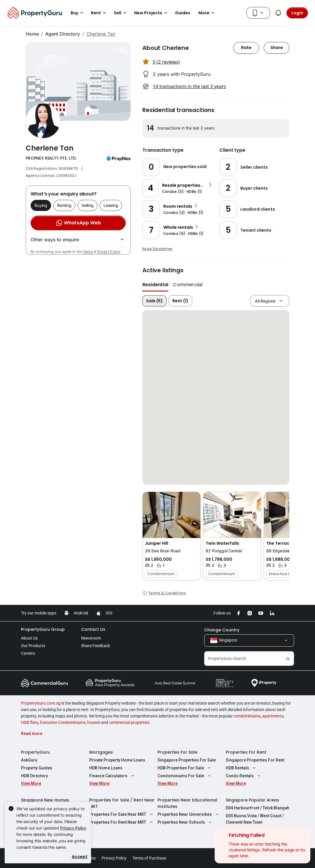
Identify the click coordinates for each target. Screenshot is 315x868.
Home (32, 34)
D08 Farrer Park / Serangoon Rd (256, 830)
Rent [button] (99, 13)
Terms (88, 252)
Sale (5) (154, 301)
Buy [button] (78, 13)
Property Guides (37, 768)
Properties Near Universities (189, 814)
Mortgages (101, 752)
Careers (28, 653)
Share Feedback (96, 646)
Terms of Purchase (149, 858)
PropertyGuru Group (43, 629)
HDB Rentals (242, 768)
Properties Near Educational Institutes (187, 803)
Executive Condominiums (63, 722)
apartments (273, 716)
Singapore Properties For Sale (187, 760)
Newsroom (91, 638)
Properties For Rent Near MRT (122, 822)
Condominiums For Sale (185, 776)
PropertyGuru (35, 752)
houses (94, 722)
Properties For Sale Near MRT (122, 814)
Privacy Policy (109, 252)
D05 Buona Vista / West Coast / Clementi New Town (255, 819)
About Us (29, 638)
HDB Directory (34, 776)
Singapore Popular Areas (252, 800)
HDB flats (30, 722)
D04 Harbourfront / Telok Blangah (258, 808)
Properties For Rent (246, 752)
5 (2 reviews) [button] (166, 62)
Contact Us (93, 629)
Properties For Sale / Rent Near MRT (122, 803)
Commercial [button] (188, 285)
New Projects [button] (152, 13)
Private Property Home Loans (117, 760)
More (207, 13)
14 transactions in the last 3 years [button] (189, 86)
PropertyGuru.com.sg (41, 703)
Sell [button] (121, 13)
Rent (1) (180, 301)
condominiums (247, 716)
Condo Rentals (244, 776)
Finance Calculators (112, 776)
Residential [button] (155, 285)
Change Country (222, 630)
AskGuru (29, 760)
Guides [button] (183, 13)
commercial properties (129, 722)
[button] (171, 536)
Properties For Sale (177, 752)
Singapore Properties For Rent (255, 760)
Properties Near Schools (185, 822)
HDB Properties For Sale (185, 768)
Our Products (33, 646)
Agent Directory (63, 34)
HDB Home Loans (106, 768)
